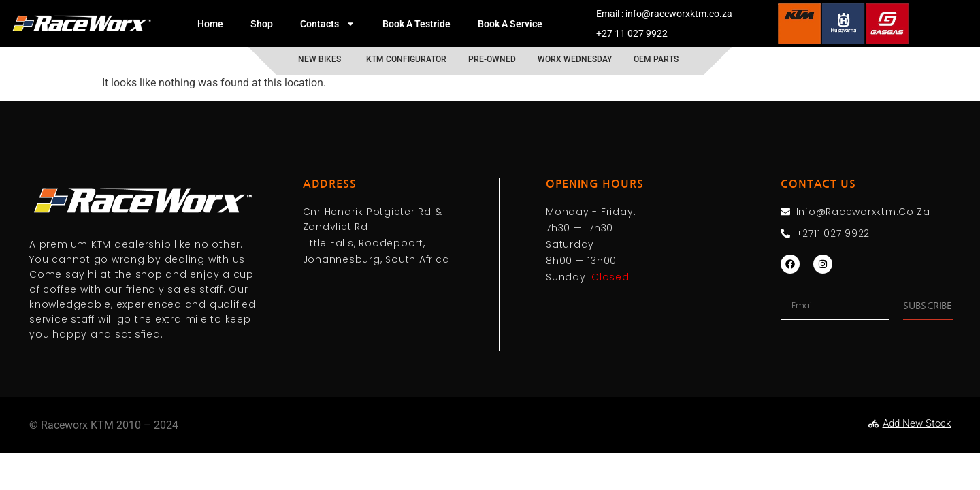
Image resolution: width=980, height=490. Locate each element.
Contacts (328, 24)
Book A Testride (416, 24)
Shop (262, 24)
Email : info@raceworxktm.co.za (664, 14)
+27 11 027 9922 (632, 33)
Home (210, 24)
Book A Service (510, 24)
